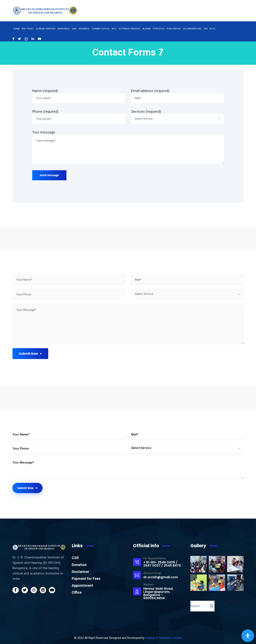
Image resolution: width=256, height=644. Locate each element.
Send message (49, 175)
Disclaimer (80, 572)
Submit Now (30, 354)
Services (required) (146, 111)
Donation (79, 565)
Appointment (82, 585)
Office (77, 592)
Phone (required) (45, 111)
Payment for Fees (86, 579)
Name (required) (45, 91)
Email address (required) (150, 91)
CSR (75, 558)
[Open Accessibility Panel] (248, 636)
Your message (44, 132)
